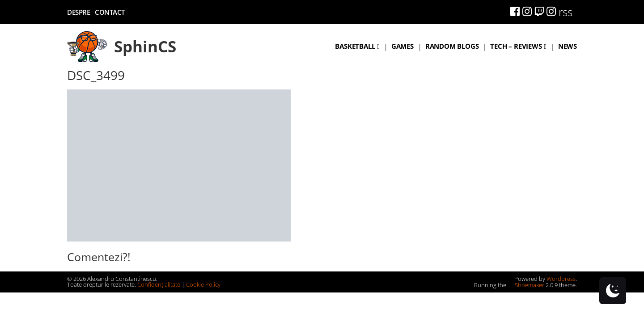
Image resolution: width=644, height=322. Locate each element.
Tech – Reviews (516, 46)
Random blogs (452, 46)
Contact (110, 12)
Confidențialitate (159, 284)
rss (566, 12)
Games (402, 46)
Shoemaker (526, 285)
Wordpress (561, 279)
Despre (78, 12)
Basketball (355, 46)
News (568, 46)
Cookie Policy (203, 284)
